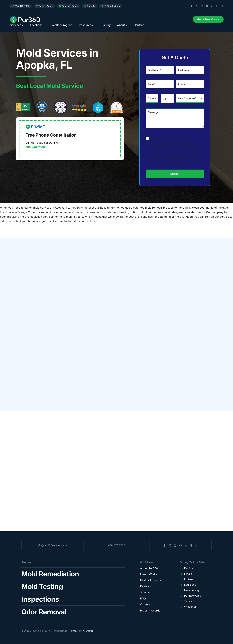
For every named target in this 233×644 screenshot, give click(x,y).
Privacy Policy (77, 631)
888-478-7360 (22, 6)
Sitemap (90, 631)
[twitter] (196, 6)
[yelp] (221, 6)
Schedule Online (70, 6)
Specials (91, 6)
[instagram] (201, 6)
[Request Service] (208, 19)
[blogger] (216, 6)
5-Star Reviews (112, 6)
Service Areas (46, 6)
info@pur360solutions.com (53, 545)
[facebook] (190, 6)
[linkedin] (211, 6)
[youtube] (206, 6)
